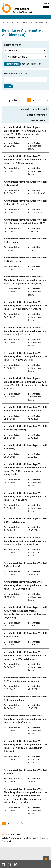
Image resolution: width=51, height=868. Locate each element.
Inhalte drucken (13, 834)
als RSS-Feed (30, 838)
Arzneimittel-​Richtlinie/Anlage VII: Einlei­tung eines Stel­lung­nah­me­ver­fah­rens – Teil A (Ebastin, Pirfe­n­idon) (25, 305)
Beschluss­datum (36, 115)
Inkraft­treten (38, 120)
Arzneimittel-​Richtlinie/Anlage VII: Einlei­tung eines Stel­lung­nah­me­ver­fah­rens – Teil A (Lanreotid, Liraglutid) (25, 280)
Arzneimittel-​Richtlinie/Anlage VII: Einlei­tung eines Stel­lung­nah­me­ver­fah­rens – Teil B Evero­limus (25, 585)
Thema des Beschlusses (32, 109)
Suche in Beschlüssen (16, 74)
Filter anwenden (12, 64)
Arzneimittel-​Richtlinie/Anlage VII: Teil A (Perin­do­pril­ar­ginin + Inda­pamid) (25, 409)
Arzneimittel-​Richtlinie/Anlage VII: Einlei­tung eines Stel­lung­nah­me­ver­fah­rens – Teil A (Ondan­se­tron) (25, 356)
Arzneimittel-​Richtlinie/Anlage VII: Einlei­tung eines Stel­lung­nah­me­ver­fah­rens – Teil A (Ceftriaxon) (25, 331)
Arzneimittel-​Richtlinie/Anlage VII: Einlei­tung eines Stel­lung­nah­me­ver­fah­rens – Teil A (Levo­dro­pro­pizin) (25, 541)
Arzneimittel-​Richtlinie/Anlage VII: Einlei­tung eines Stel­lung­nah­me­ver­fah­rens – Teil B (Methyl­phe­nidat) (25, 656)
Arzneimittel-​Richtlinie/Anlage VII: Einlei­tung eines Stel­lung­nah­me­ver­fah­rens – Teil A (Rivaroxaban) (25, 160)
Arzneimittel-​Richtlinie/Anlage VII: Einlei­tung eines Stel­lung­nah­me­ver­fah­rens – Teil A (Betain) (25, 497)
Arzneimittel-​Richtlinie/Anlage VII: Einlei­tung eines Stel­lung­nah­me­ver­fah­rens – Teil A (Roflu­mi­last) (25, 719)
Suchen (8, 86)
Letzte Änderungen (11, 838)
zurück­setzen (34, 64)
